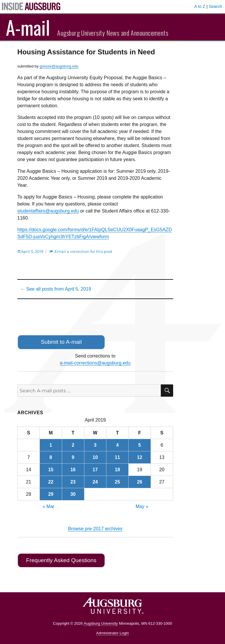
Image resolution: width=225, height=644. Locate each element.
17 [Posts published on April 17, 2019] (95, 470)
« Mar (48, 506)
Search (215, 6)
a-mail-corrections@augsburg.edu (95, 363)
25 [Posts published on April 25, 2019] (117, 482)
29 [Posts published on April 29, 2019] (51, 494)
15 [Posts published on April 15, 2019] (51, 470)
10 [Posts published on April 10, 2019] (95, 457)
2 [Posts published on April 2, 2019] (73, 445)
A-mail (28, 27)
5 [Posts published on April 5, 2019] (140, 445)
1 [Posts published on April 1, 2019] (51, 445)
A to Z (200, 6)
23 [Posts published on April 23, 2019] (73, 482)
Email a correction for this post (83, 251)
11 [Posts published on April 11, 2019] (117, 457)
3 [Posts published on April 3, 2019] (95, 445)
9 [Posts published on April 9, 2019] (73, 457)
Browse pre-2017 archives (95, 529)
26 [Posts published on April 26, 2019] (140, 482)
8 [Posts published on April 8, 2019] (51, 457)
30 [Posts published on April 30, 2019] (73, 494)
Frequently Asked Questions (61, 560)
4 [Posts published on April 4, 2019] (117, 445)
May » (142, 506)
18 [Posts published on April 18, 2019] (117, 470)
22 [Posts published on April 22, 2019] (51, 482)
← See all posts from (56, 289)
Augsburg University (101, 623)
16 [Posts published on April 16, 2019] (73, 470)
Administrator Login (112, 633)
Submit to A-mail (61, 342)
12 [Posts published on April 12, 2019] (140, 457)
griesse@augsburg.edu (59, 66)
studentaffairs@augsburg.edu (48, 211)
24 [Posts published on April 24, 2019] (95, 482)
